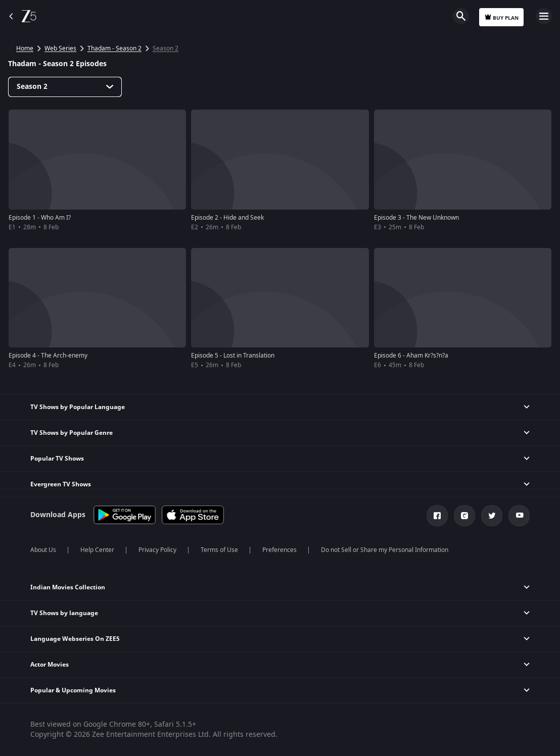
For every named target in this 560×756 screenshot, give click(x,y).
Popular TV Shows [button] (57, 459)
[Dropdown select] (65, 87)
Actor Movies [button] (50, 665)
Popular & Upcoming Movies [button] (73, 690)
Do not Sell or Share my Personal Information (385, 550)
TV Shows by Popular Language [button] (78, 407)
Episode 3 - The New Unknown (416, 218)
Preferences (279, 550)
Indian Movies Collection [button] (68, 587)
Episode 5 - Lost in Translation (233, 356)
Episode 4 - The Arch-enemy (48, 356)
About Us (43, 550)
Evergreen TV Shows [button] (61, 484)
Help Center (97, 550)
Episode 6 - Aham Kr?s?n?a (411, 356)
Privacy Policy (157, 550)
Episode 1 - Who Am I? (40, 218)
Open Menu (544, 16)
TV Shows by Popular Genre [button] (72, 433)
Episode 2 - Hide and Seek (227, 218)
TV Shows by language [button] (64, 613)
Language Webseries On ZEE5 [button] (75, 639)
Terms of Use (219, 550)
